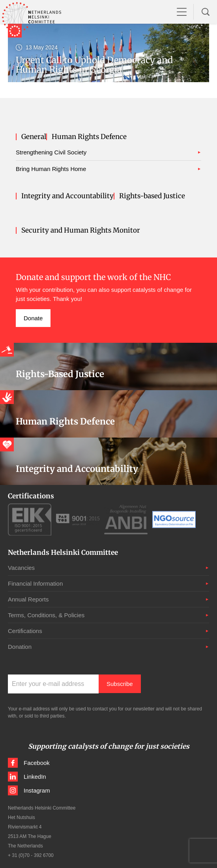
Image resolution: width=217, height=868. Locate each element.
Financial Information (35, 583)
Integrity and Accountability (67, 196)
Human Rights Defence (89, 137)
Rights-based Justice (152, 196)
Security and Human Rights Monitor (81, 230)
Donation (20, 647)
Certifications (25, 631)
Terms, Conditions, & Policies (46, 615)
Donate (33, 318)
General (34, 137)
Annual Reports (28, 599)
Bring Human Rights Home (51, 169)
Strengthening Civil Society (51, 152)
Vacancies (21, 568)
